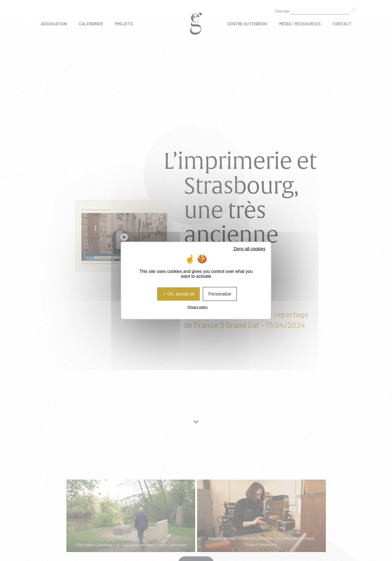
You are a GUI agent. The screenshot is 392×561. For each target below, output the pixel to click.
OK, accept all (178, 294)
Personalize (220, 294)
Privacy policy (197, 307)
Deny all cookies (247, 249)
